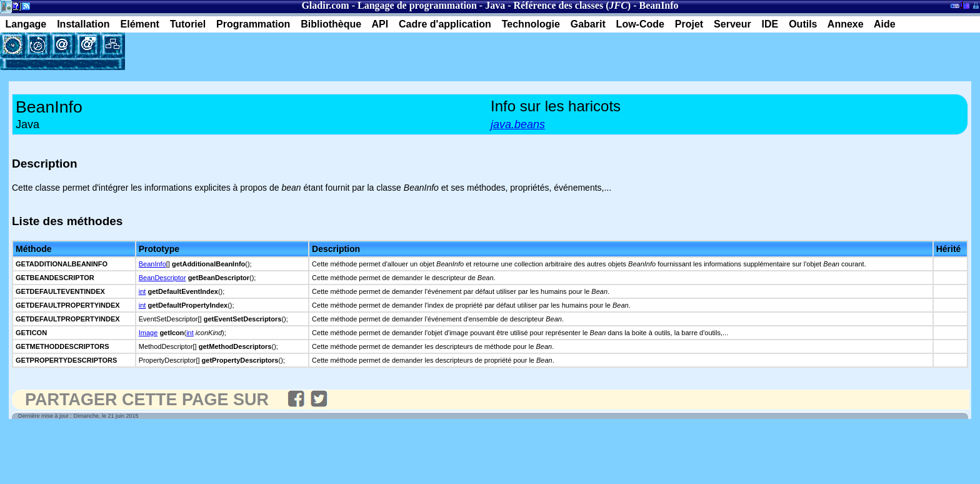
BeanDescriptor (162, 278)
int (142, 291)
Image (148, 333)
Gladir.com (325, 5)
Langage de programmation (417, 5)
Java (495, 5)
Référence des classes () (572, 5)
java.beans (518, 124)
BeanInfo (152, 264)
